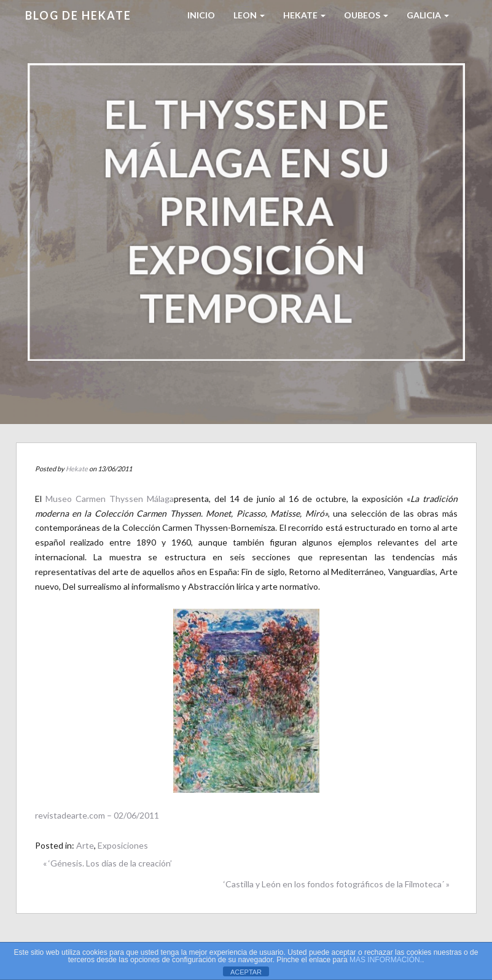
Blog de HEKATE (78, 15)
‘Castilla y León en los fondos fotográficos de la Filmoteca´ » (337, 884)
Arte (85, 845)
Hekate (77, 469)
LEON (249, 15)
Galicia (428, 15)
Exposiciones (123, 845)
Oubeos (366, 15)
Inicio (201, 15)
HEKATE (304, 15)
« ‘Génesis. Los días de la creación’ (107, 863)
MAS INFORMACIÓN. (386, 960)
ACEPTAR (246, 972)
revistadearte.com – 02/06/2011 (97, 815)
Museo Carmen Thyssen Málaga (110, 499)
